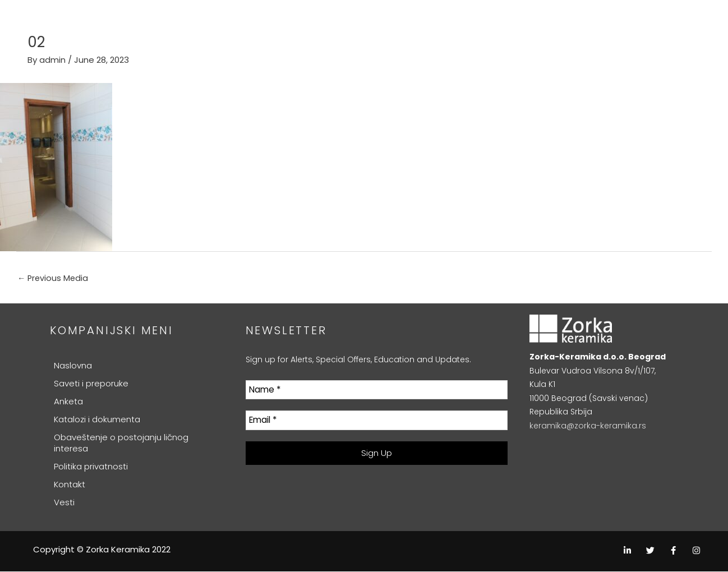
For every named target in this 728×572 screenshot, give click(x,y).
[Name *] (377, 391)
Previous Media (54, 278)
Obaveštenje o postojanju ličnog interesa (121, 443)
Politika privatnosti (91, 467)
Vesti (64, 503)
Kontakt (70, 485)
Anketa (68, 402)
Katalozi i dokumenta (97, 420)
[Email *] (377, 421)
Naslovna (73, 366)
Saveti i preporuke (91, 384)
